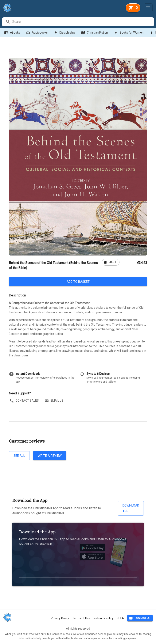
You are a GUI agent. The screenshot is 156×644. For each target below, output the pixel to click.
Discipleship (65, 33)
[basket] (133, 8)
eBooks (13, 33)
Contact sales (25, 401)
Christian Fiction (95, 33)
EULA (120, 618)
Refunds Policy (104, 618)
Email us (54, 401)
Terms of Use (81, 618)
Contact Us (140, 618)
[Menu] (148, 8)
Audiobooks (37, 33)
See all (19, 456)
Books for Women (129, 33)
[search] (83, 22)
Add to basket (78, 282)
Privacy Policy (60, 618)
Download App (131, 508)
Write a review (50, 456)
